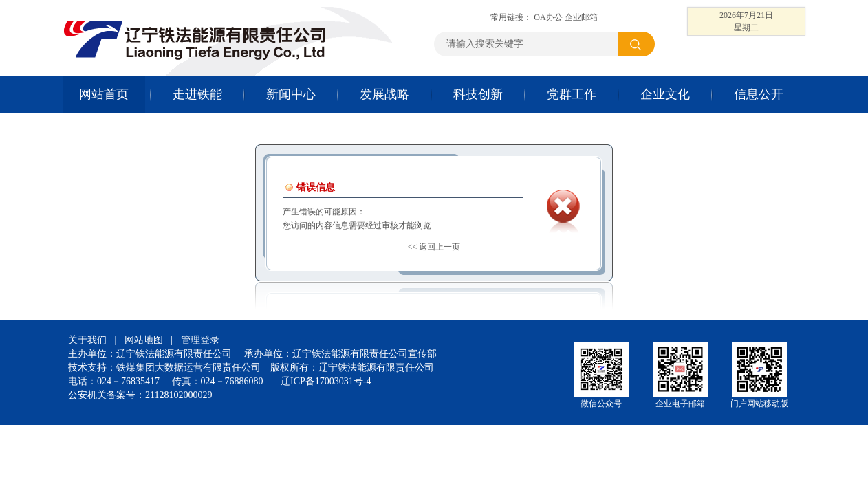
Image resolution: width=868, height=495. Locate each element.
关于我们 (87, 340)
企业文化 (665, 94)
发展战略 (384, 94)
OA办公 (548, 17)
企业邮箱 (581, 17)
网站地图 (144, 340)
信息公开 (759, 94)
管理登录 (200, 340)
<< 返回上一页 (434, 247)
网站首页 (104, 94)
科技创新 (478, 94)
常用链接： (512, 17)
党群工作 (572, 94)
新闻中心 (291, 94)
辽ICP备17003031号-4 (326, 381)
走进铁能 (197, 94)
